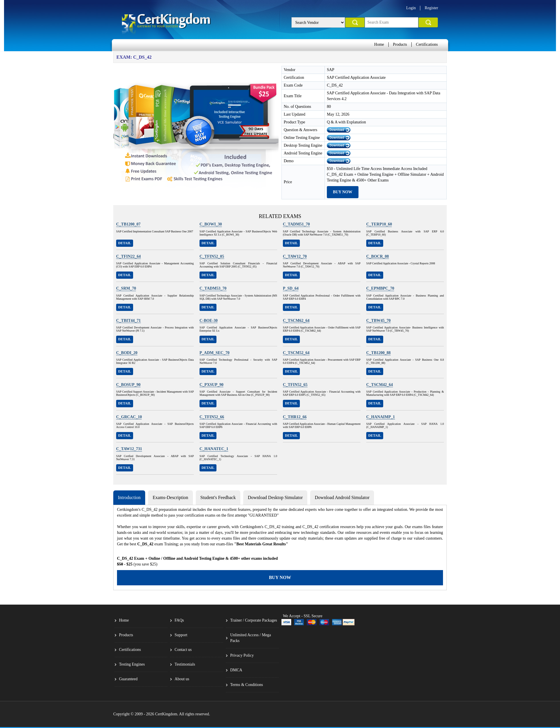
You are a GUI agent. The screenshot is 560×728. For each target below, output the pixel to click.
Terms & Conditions (247, 685)
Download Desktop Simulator (275, 497)
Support (181, 635)
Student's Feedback (218, 497)
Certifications (427, 44)
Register (431, 8)
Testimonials (185, 664)
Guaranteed (128, 679)
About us (182, 679)
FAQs (179, 620)
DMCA (236, 670)
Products (400, 44)
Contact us (183, 650)
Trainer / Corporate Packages (254, 620)
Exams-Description (170, 497)
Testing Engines (132, 664)
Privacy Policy (242, 655)
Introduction (129, 497)
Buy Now (343, 192)
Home (379, 44)
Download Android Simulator (342, 497)
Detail (125, 243)
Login (411, 8)
